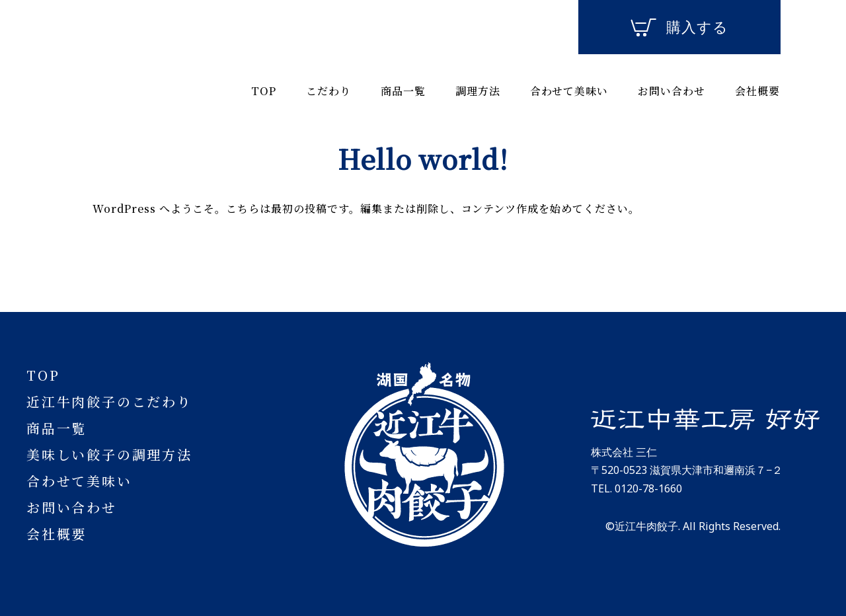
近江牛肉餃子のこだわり (109, 402)
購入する (679, 28)
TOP (264, 91)
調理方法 (478, 91)
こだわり (328, 91)
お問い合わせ (672, 91)
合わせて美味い (569, 91)
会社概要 (757, 91)
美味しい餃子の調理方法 (109, 454)
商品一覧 (403, 91)
